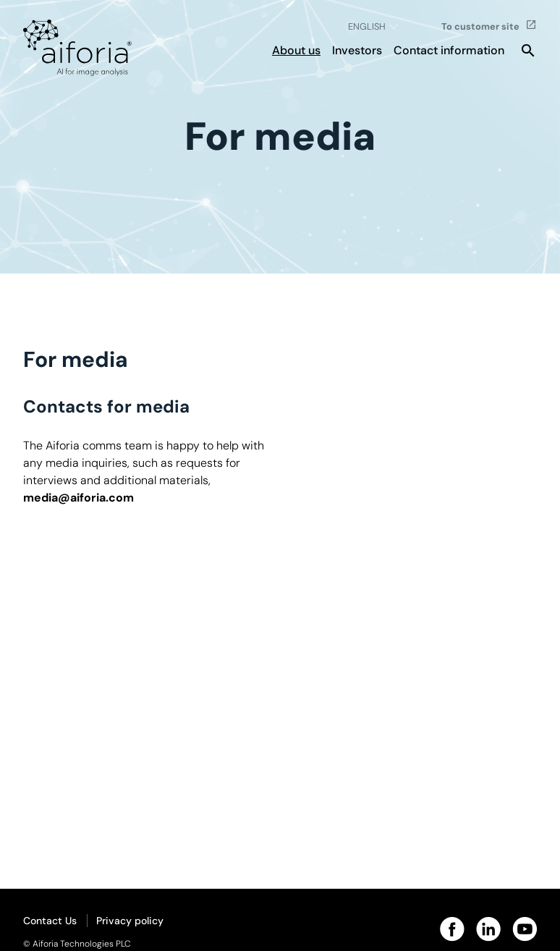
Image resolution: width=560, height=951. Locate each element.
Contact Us (50, 921)
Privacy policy (130, 921)
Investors (357, 50)
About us (296, 50)
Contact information (449, 50)
